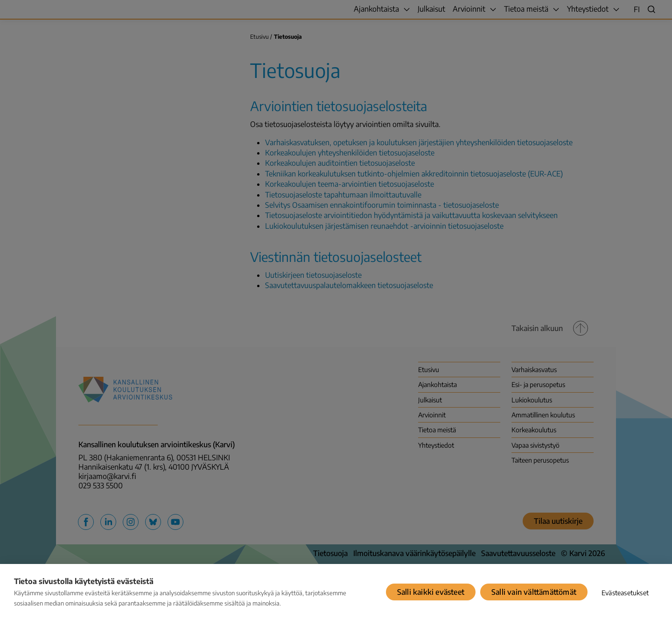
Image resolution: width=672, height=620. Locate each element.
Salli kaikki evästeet (431, 592)
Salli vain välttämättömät (534, 592)
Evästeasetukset (625, 593)
